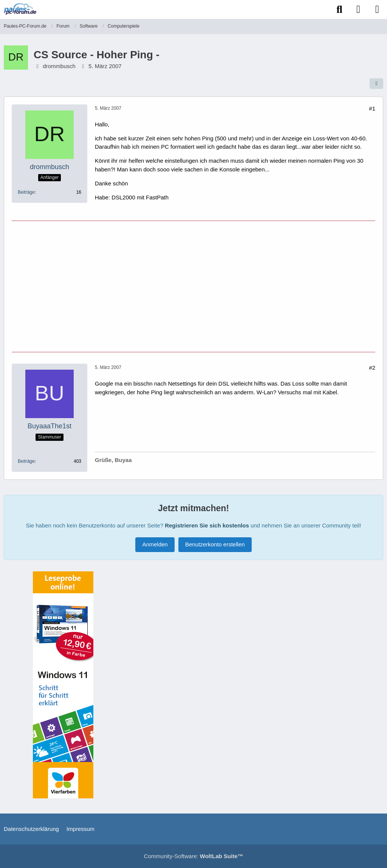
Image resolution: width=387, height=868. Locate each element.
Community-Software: (193, 856)
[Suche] (339, 9)
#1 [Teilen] (372, 108)
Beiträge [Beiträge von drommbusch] (26, 192)
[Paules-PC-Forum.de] (20, 9)
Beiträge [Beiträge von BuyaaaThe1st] (26, 461)
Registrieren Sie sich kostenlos (207, 525)
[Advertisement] (193, 285)
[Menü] (377, 9)
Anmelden (155, 544)
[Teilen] (376, 84)
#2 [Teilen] (372, 368)
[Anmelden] (358, 9)
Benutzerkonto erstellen (215, 544)
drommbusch (59, 66)
